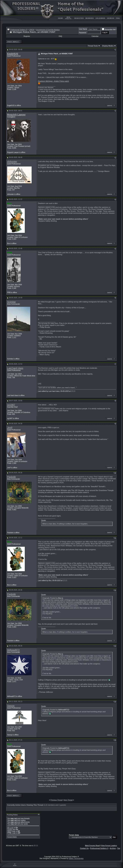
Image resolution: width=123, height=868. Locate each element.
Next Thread (68, 800)
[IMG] (9, 831)
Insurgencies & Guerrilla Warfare (48, 30)
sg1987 (11, 405)
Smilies (10, 829)
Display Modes (108, 46)
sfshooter (12, 162)
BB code (10, 828)
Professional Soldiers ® (19, 30)
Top (119, 848)
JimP (10, 428)
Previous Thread (56, 800)
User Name (83, 29)
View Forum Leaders (109, 846)
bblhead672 (13, 650)
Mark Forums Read (92, 846)
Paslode (11, 477)
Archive (113, 848)
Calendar (95, 36)
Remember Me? (109, 30)
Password (83, 33)
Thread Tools (93, 46)
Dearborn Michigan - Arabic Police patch (53, 81)
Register (27, 36)
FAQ (60, 36)
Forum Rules (12, 837)
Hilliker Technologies (76, 858)
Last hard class (15, 368)
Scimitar (11, 302)
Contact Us (84, 848)
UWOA (32, 30)
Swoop (11, 706)
